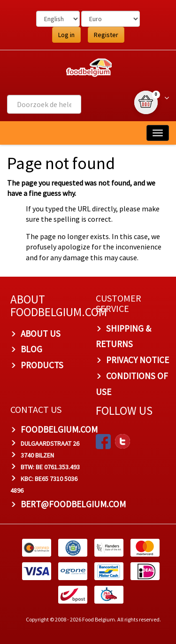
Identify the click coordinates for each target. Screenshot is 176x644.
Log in (66, 35)
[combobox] (44, 104)
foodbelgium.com (59, 429)
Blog (31, 349)
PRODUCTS (42, 365)
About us (41, 334)
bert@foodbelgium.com (73, 504)
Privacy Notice (138, 360)
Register (106, 35)
